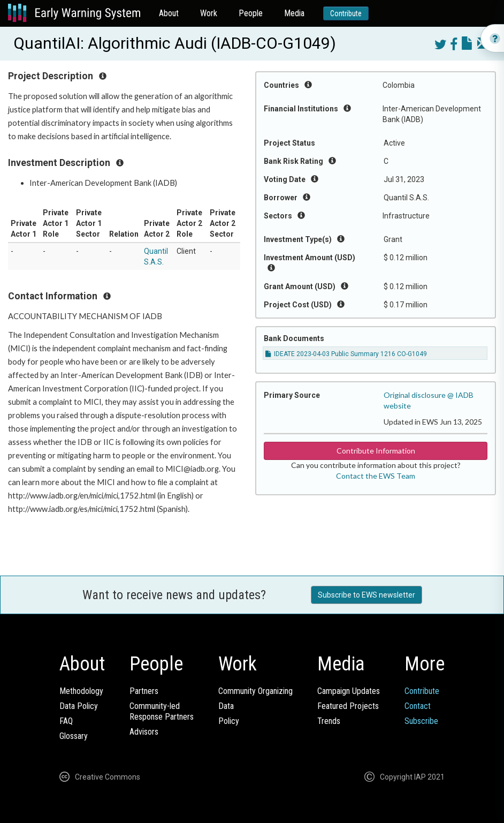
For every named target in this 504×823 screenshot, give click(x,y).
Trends (329, 721)
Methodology (81, 691)
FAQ (66, 721)
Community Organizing (255, 691)
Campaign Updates (349, 691)
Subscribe (421, 721)
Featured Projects (348, 706)
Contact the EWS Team (376, 476)
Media (294, 13)
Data (226, 706)
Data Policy (79, 706)
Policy (229, 721)
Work (209, 13)
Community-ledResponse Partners (162, 711)
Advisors (144, 732)
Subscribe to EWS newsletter (366, 595)
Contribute (346, 13)
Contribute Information (376, 451)
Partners (144, 691)
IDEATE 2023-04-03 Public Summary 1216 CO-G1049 (346, 354)
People (251, 13)
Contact (418, 706)
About (169, 13)
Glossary (74, 736)
